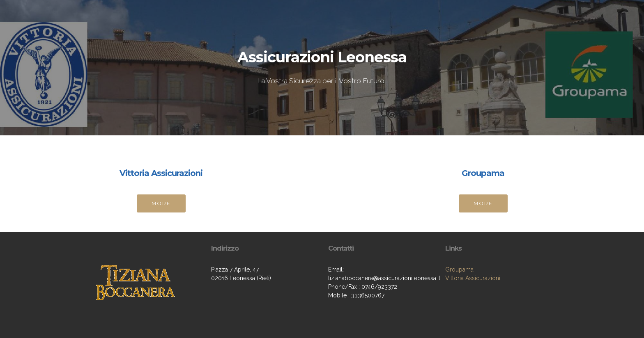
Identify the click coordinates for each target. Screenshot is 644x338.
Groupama (459, 269)
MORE (161, 203)
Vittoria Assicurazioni (473, 278)
